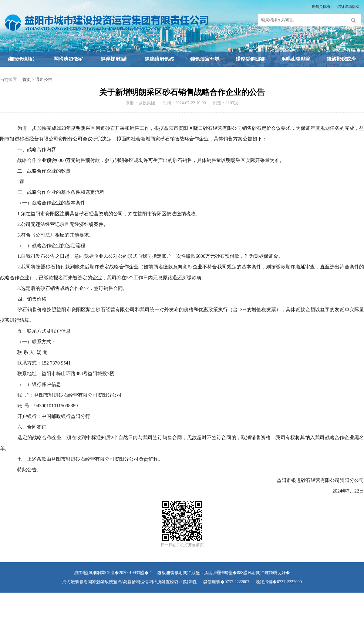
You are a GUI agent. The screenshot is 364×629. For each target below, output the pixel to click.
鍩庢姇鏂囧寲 (250, 59)
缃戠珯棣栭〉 (23, 59)
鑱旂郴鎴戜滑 (341, 59)
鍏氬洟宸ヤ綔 (205, 59)
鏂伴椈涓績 (114, 59)
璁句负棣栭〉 (323, 7)
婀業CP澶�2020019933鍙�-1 (125, 573)
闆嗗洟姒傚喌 (68, 59)
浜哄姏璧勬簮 (296, 59)
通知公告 (44, 80)
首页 (27, 80)
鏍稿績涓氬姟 (159, 59)
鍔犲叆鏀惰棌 (348, 7)
